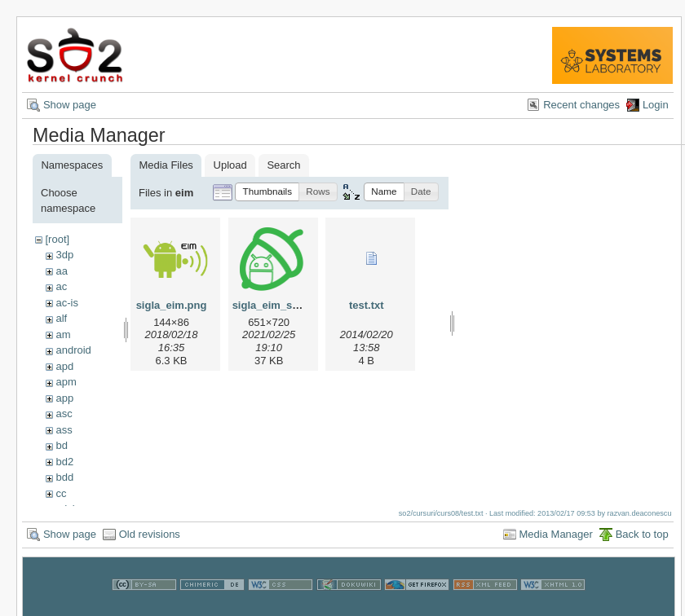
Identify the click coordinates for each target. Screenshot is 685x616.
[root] (57, 239)
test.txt (367, 305)
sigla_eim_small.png (284, 305)
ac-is (66, 303)
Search (283, 165)
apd (64, 366)
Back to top (642, 542)
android (73, 350)
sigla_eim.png (172, 305)
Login (656, 105)
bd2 (64, 462)
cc (61, 493)
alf (61, 318)
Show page (70, 105)
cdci (65, 509)
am (63, 334)
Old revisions (150, 542)
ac (61, 286)
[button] (267, 192)
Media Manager (556, 542)
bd (61, 445)
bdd (64, 477)
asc (64, 414)
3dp (64, 255)
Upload (230, 165)
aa (61, 271)
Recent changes (581, 105)
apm (66, 382)
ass (64, 430)
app (64, 398)
